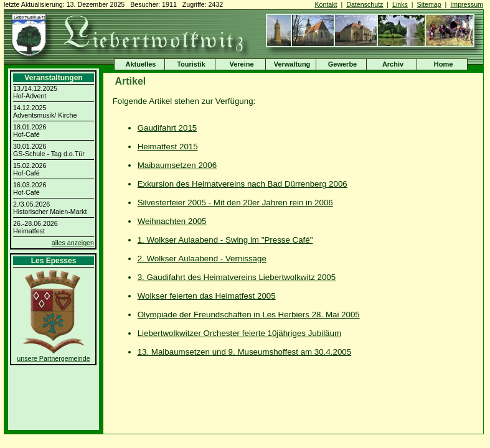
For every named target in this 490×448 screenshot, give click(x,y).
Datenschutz (365, 4)
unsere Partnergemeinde (53, 358)
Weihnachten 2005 (172, 221)
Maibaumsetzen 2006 (177, 165)
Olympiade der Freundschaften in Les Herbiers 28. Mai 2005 (249, 315)
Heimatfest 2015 (168, 147)
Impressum (467, 4)
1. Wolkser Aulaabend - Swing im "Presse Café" (225, 240)
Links (400, 4)
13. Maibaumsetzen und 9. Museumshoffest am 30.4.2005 (245, 352)
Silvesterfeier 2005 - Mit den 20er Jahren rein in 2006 (235, 203)
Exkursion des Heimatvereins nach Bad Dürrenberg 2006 (243, 184)
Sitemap (429, 4)
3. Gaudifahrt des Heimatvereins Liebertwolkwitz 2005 (237, 277)
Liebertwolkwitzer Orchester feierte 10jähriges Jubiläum (239, 333)
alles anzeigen (73, 243)
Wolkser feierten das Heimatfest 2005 (207, 296)
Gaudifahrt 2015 (167, 128)
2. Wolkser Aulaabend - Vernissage (202, 259)
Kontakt (326, 4)
